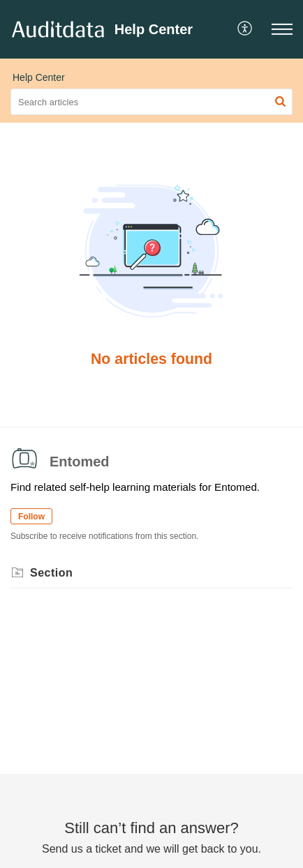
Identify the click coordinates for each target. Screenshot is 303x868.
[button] (245, 29)
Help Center (39, 77)
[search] (151, 102)
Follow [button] (31, 517)
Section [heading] (51, 573)
